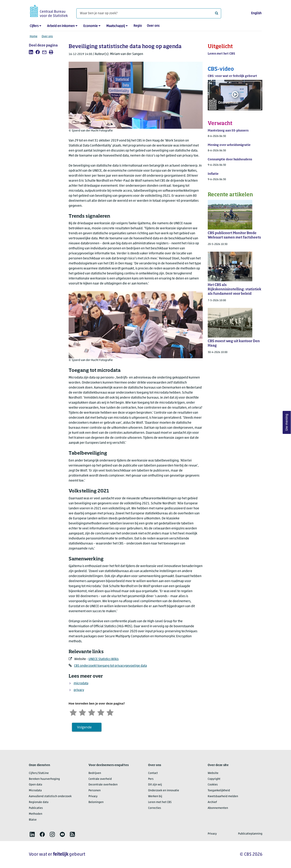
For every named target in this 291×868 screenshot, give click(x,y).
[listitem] (31, 52)
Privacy (93, 796)
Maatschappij (116, 26)
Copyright (214, 779)
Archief (212, 802)
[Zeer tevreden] (110, 712)
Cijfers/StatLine (39, 773)
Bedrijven (95, 773)
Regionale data (39, 802)
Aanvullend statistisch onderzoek (50, 796)
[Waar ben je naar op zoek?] (149, 13)
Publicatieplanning (250, 834)
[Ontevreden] (82, 712)
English (256, 13)
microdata (81, 683)
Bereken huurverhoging (44, 779)
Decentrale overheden (103, 785)
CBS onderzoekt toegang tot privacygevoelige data (110, 666)
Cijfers (34, 26)
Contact (153, 773)
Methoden (36, 814)
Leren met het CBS (160, 802)
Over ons (153, 26)
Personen (95, 791)
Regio (138, 26)
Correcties (155, 808)
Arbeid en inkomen (61, 26)
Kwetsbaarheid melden (223, 796)
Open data (35, 785)
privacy (79, 690)
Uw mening (287, 422)
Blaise (33, 820)
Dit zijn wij (155, 785)
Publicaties (36, 808)
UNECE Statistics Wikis (104, 659)
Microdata (35, 791)
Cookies (213, 785)
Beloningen (96, 802)
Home (34, 36)
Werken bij (155, 796)
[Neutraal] (92, 712)
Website (213, 773)
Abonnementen (218, 808)
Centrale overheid (100, 779)
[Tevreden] (101, 712)
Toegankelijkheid (219, 791)
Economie (90, 26)
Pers (151, 779)
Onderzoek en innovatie (164, 791)
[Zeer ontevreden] (73, 712)
